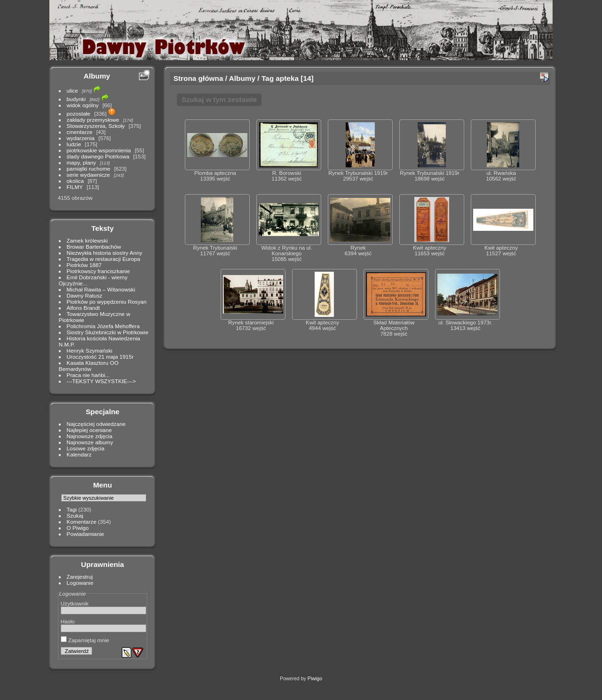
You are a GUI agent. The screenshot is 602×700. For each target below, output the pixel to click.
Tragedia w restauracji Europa (104, 259)
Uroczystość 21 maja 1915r (100, 357)
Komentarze (82, 522)
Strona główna (198, 78)
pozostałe (79, 114)
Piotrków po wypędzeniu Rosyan (107, 302)
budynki (76, 99)
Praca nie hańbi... (88, 375)
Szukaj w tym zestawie (219, 99)
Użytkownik (75, 603)
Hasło (68, 621)
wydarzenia (81, 138)
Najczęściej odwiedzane (96, 424)
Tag (268, 78)
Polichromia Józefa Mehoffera (103, 326)
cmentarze (80, 132)
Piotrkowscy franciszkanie (99, 271)
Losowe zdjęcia (86, 448)
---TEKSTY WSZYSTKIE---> (101, 381)
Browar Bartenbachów (94, 247)
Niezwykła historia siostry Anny (105, 253)
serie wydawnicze (88, 175)
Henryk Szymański (90, 350)
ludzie (74, 144)
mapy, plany (82, 162)
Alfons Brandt (83, 308)
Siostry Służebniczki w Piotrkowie (108, 332)
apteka (287, 78)
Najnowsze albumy (90, 442)
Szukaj (75, 515)
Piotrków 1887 (84, 265)
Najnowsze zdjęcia (90, 436)
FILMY (75, 187)
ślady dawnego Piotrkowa (98, 156)
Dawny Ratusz (85, 295)
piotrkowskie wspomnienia (99, 150)
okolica (75, 181)
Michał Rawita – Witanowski (101, 289)
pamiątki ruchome (89, 169)
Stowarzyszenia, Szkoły (96, 126)
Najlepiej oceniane (89, 430)
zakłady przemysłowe (93, 120)
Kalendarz (79, 454)
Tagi (72, 509)
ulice (72, 90)
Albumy (97, 76)
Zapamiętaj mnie (85, 640)
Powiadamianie (86, 534)
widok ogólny (83, 105)
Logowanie (80, 583)
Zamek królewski (87, 240)
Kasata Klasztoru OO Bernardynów (89, 366)
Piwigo (315, 678)
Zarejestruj (80, 577)
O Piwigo (78, 528)
